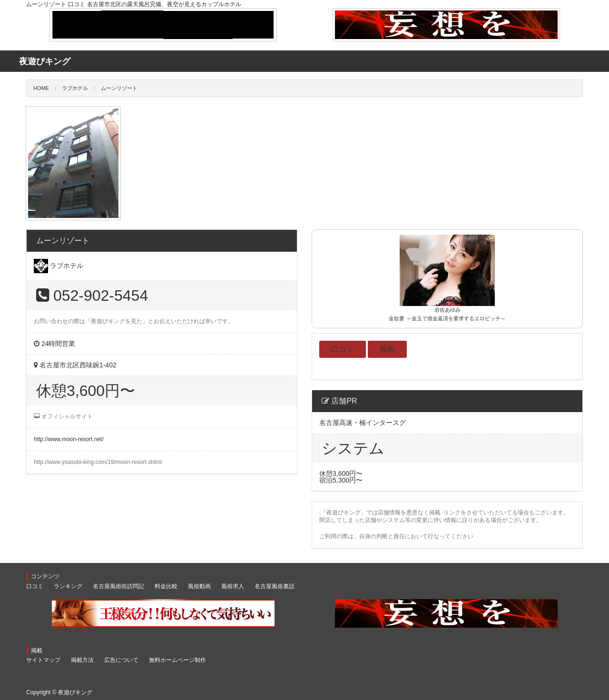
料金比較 (166, 586)
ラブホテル (75, 88)
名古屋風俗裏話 (275, 586)
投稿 (387, 349)
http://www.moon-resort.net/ (69, 439)
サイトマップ (43, 660)
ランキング (68, 586)
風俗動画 (199, 586)
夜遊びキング (75, 692)
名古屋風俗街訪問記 (118, 586)
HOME (41, 88)
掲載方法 (82, 660)
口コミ (343, 349)
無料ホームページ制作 (177, 660)
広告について (121, 660)
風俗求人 (233, 586)
